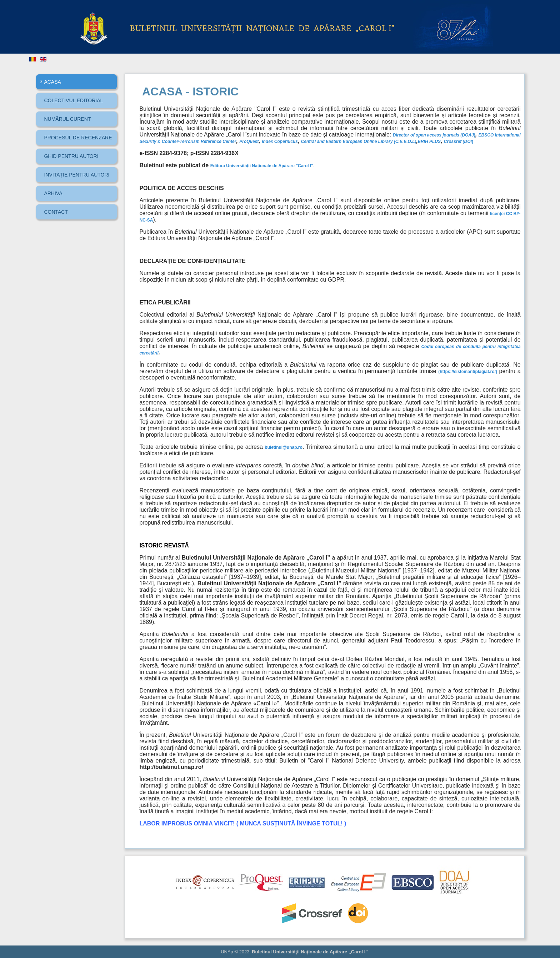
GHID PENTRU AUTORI (71, 156)
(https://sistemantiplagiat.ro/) (468, 372)
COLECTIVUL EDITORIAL (73, 100)
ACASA (52, 82)
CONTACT (56, 212)
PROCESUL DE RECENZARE (78, 138)
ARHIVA (53, 193)
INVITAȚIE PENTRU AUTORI (77, 175)
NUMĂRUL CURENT (67, 119)
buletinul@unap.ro (284, 447)
